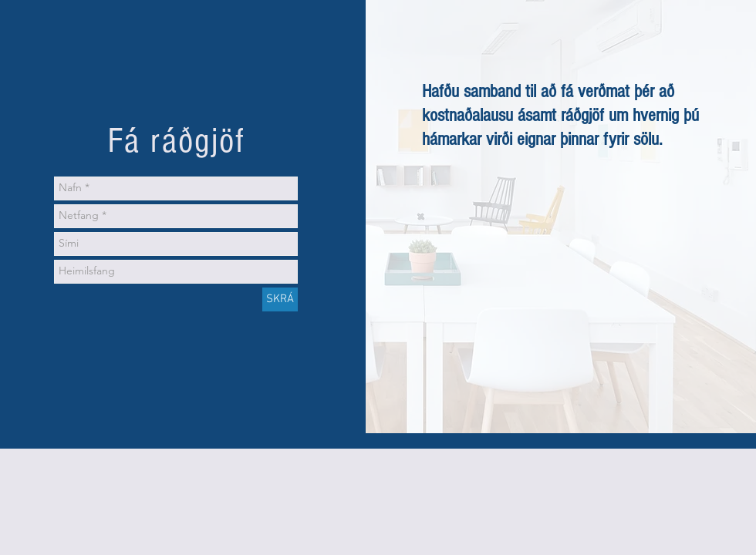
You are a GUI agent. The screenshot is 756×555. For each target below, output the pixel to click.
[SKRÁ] (280, 299)
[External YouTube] (561, 264)
